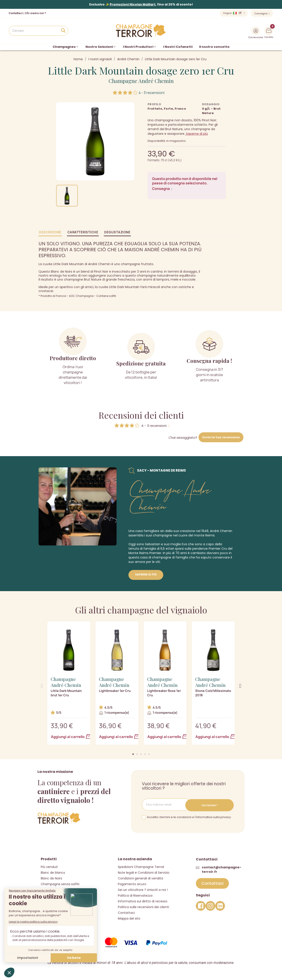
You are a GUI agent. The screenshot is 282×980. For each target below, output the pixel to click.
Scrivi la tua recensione (221, 437)
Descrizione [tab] (50, 232)
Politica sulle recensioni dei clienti (143, 906)
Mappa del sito (129, 918)
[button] (133, 754)
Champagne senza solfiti (60, 883)
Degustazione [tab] (117, 232)
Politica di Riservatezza (135, 895)
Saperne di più (196, 134)
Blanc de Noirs (51, 878)
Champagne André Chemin (141, 81)
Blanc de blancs (53, 872)
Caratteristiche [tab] (83, 232)
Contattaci (126, 912)
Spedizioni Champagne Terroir (141, 866)
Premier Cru (218, 549)
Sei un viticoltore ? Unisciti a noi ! (143, 889)
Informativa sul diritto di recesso (143, 901)
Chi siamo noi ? (35, 13)
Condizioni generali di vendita (140, 878)
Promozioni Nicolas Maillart (133, 4)
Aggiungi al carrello (69, 737)
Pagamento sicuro (132, 883)
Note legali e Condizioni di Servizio (144, 872)
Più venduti (49, 866)
